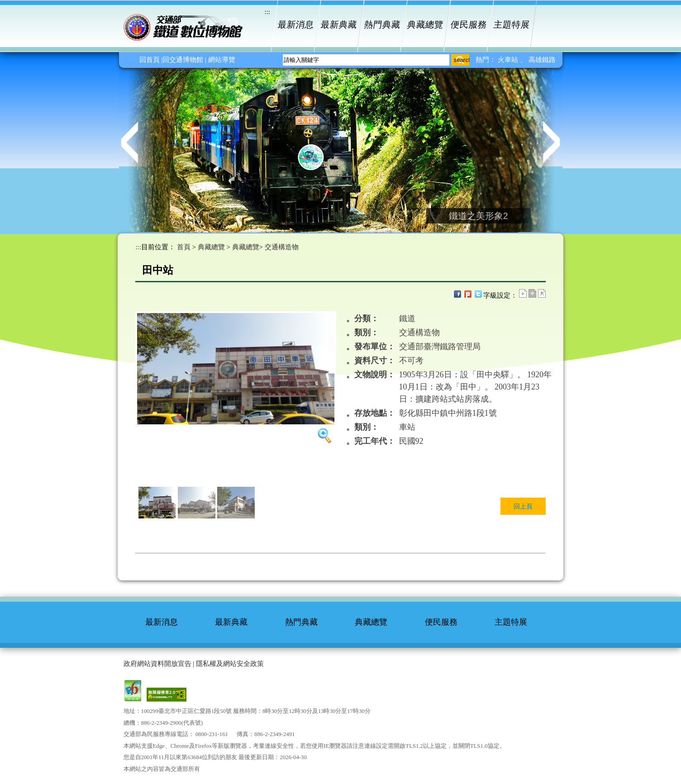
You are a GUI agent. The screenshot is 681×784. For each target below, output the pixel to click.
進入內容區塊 (20, 7)
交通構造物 (282, 247)
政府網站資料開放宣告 (157, 664)
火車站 (509, 60)
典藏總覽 (426, 25)
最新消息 (296, 25)
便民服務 (469, 25)
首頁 (184, 247)
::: (138, 247)
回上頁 (523, 506)
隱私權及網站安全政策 (230, 664)
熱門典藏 (382, 25)
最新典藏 (339, 25)
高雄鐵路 (542, 60)
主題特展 (512, 25)
